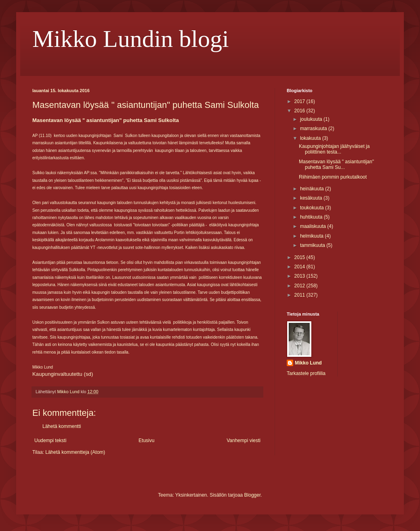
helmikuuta (312, 236)
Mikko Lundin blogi (131, 39)
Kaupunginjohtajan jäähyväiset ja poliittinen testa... (334, 149)
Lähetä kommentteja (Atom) (75, 452)
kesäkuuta (312, 198)
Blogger (253, 495)
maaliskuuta (314, 226)
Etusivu (146, 440)
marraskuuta (314, 129)
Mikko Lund (308, 363)
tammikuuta (313, 245)
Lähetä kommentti (62, 426)
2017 (300, 101)
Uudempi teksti (50, 440)
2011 (300, 295)
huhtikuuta (312, 217)
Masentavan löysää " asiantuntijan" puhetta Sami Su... (336, 164)
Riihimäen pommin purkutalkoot (333, 177)
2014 (300, 267)
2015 (300, 257)
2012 (300, 286)
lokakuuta (311, 138)
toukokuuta (313, 208)
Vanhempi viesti (244, 440)
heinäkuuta (313, 189)
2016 (300, 111)
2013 (300, 276)
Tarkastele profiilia (306, 373)
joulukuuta (312, 119)
